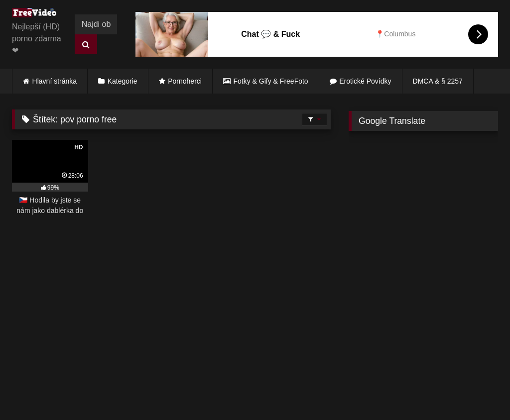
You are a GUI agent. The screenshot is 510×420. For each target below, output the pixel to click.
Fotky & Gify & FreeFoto (271, 81)
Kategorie (123, 81)
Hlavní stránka (55, 81)
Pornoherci (185, 81)
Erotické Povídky (365, 81)
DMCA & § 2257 (438, 81)
